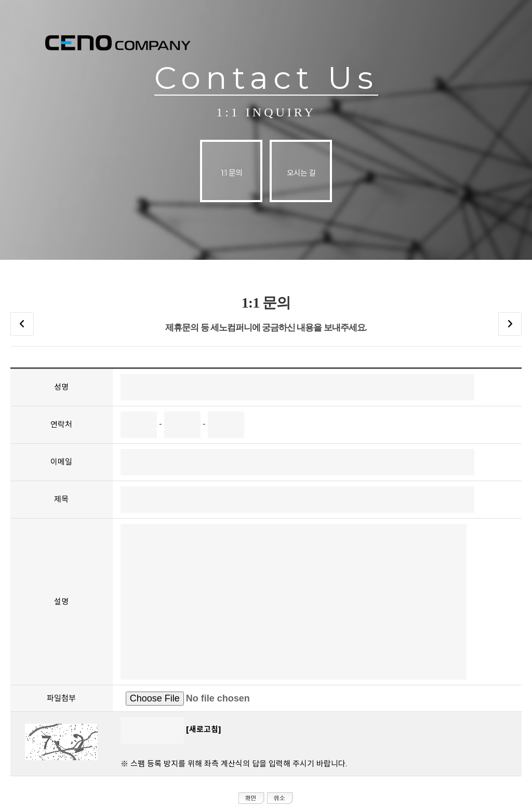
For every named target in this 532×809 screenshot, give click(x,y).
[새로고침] (204, 729)
